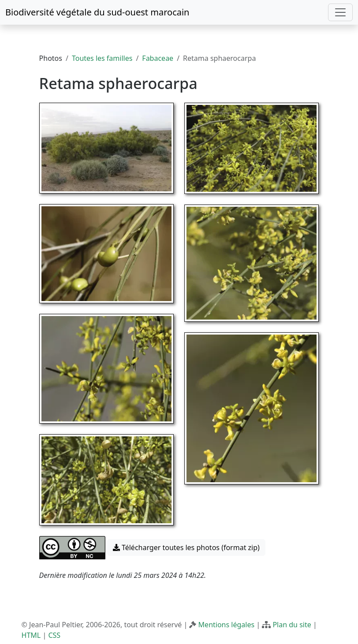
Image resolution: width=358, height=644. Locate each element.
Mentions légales (227, 625)
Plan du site (292, 625)
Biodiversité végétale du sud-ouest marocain (97, 12)
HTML (31, 635)
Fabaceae (158, 58)
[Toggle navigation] (340, 12)
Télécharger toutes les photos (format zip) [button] (186, 547)
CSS (54, 635)
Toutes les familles (102, 58)
